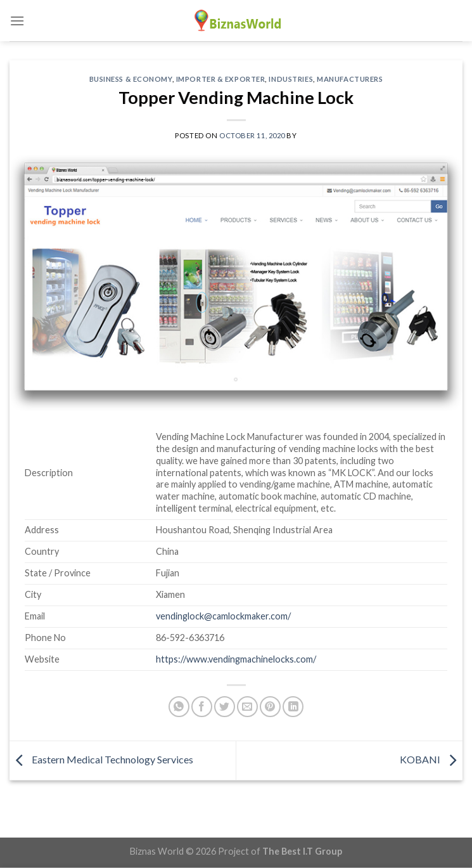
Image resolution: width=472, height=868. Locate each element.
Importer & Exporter (221, 79)
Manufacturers (350, 79)
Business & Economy (131, 79)
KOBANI (431, 759)
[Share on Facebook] (202, 707)
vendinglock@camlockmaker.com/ (223, 616)
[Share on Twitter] (225, 707)
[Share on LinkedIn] (293, 707)
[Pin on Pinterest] (270, 707)
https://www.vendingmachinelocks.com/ (236, 659)
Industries (291, 79)
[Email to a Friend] (247, 707)
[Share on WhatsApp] (179, 707)
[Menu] (17, 21)
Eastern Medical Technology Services (101, 759)
